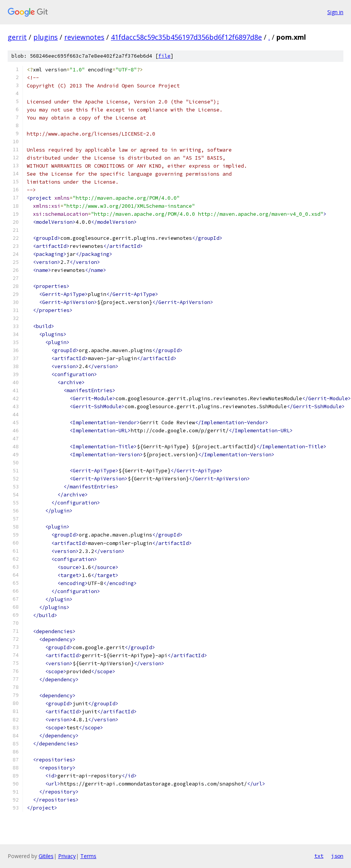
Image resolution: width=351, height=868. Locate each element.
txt (319, 856)
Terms (88, 856)
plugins (45, 37)
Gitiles (46, 856)
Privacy (67, 856)
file (164, 56)
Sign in (335, 12)
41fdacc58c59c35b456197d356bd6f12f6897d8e (186, 37)
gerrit (17, 37)
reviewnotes (84, 37)
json (337, 856)
